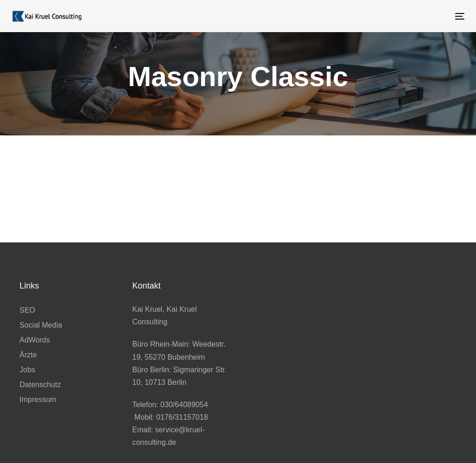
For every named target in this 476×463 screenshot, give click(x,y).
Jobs (27, 370)
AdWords (35, 340)
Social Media (41, 325)
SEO (27, 310)
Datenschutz (40, 385)
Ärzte (28, 355)
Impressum (38, 399)
